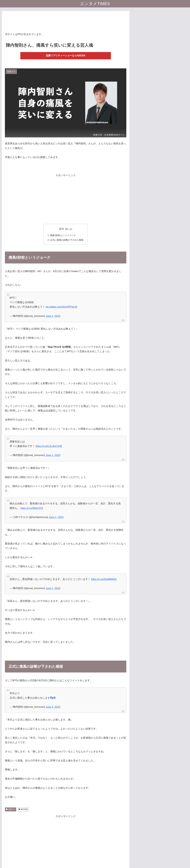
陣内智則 (23, 809)
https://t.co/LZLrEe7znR (49, 446)
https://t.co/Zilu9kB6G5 (104, 579)
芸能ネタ (11, 809)
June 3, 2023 (53, 707)
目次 (62, 229)
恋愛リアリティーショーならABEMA (66, 56)
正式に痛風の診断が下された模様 (67, 240)
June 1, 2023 (53, 316)
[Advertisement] (66, 21)
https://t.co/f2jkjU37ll (32, 508)
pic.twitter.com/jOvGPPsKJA (61, 307)
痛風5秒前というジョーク (63, 235)
